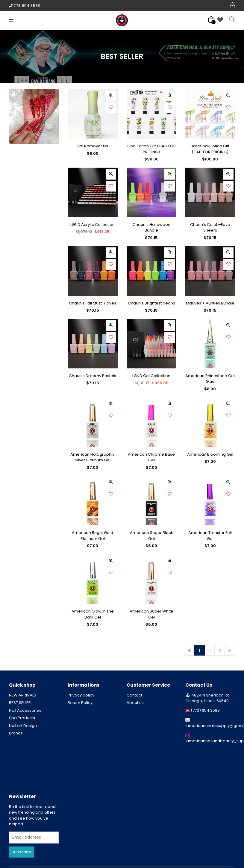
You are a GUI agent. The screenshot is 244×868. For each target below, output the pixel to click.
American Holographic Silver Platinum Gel (93, 457)
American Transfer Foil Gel (210, 536)
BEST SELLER (20, 703)
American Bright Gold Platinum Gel (93, 536)
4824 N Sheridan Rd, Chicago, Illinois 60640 (208, 698)
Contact (134, 695)
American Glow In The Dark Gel (93, 614)
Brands (16, 733)
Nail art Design (23, 726)
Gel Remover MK (93, 146)
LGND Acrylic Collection (93, 225)
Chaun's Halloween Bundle (151, 228)
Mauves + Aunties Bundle (210, 303)
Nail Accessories (25, 710)
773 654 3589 (27, 6)
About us (135, 703)
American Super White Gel (151, 614)
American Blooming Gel (210, 454)
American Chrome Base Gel (151, 457)
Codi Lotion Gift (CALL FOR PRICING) (151, 149)
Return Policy (80, 703)
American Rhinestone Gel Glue (210, 379)
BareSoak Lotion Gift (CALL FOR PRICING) (210, 149)
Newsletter (22, 797)
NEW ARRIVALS (23, 695)
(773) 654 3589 (205, 710)
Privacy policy (81, 695)
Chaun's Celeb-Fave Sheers (210, 228)
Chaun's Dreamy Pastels (93, 376)
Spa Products (22, 718)
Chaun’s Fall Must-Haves (93, 303)
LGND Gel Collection (151, 376)
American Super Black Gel (151, 536)
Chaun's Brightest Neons (151, 303)
